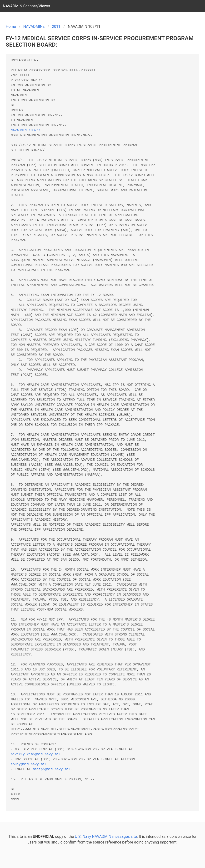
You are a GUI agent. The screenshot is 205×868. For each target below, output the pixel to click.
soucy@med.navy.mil (29, 764)
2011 (56, 27)
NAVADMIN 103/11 (26, 130)
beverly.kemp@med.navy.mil (36, 754)
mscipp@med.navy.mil (52, 769)
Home (11, 27)
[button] (199, 6)
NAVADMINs (34, 27)
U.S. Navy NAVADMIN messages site (106, 836)
